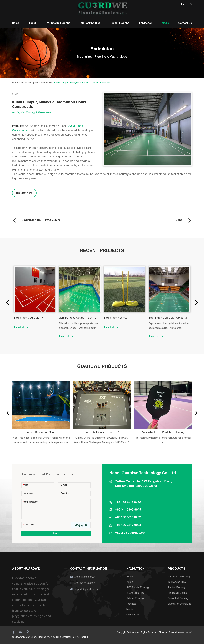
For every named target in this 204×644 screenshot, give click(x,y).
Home (16, 23)
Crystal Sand (75, 126)
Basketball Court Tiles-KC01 (102, 432)
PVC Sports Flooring (58, 23)
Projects (34, 83)
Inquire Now (24, 193)
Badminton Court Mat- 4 (29, 318)
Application (146, 23)
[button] (8, 303)
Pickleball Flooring (177, 593)
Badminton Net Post (116, 318)
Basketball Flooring (178, 599)
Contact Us (185, 23)
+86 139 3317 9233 (128, 525)
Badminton (46, 83)
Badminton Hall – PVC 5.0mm (41, 220)
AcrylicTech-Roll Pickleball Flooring (163, 432)
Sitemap (163, 633)
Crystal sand (20, 131)
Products (131, 604)
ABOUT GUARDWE (26, 569)
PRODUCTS (177, 569)
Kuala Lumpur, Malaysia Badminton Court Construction (83, 83)
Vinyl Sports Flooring (36, 637)
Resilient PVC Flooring (77, 637)
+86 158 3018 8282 (128, 518)
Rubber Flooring (120, 23)
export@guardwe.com (131, 533)
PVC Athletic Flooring (56, 637)
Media (165, 23)
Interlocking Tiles (90, 23)
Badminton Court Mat (179, 604)
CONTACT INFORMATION (89, 569)
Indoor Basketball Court (41, 432)
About (32, 23)
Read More (21, 328)
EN (183, 4)
